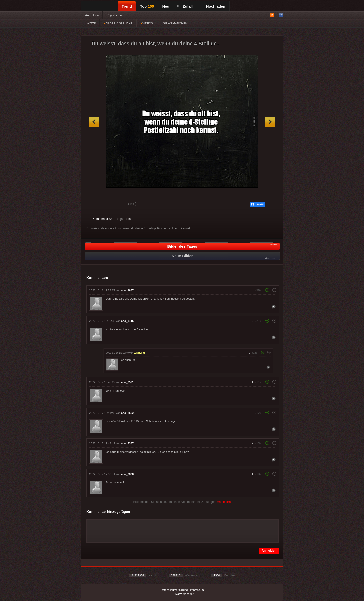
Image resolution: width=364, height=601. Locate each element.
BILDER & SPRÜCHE (118, 23)
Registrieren (114, 15)
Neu (166, 6)
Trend (127, 6)
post (129, 219)
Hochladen (213, 6)
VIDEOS (147, 23)
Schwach (115, 205)
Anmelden (92, 15)
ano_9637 (127, 290)
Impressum (197, 590)
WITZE (90, 23)
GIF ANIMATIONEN (174, 23)
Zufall (185, 6)
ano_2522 (127, 413)
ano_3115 (127, 321)
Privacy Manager (183, 594)
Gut (96, 205)
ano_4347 (127, 443)
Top (147, 6)
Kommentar (101, 219)
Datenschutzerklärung (174, 590)
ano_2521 (127, 382)
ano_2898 (127, 474)
